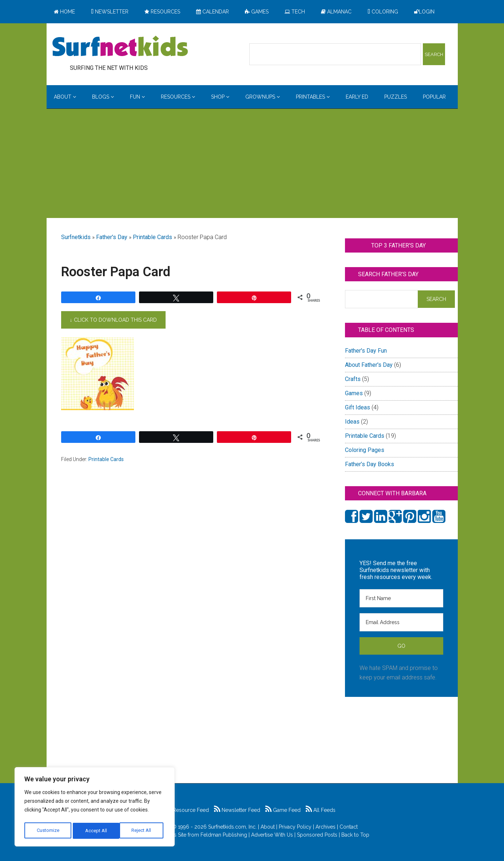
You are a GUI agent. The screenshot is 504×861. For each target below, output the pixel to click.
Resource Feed (187, 810)
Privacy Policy (295, 827)
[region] (95, 808)
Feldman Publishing (224, 835)
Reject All (96, 831)
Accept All (142, 831)
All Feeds (321, 810)
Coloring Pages (365, 450)
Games (354, 393)
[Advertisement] (252, 163)
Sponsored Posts (317, 835)
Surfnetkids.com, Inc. (232, 827)
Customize (48, 831)
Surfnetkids (76, 237)
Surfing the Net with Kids (120, 47)
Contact (349, 827)
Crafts (353, 379)
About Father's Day (369, 365)
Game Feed (283, 810)
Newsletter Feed (237, 810)
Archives (326, 827)
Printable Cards (152, 237)
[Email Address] (401, 622)
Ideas (352, 422)
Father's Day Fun (366, 351)
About (268, 827)
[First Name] (401, 598)
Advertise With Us (272, 835)
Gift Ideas (358, 407)
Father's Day (112, 237)
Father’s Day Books (370, 464)
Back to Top (355, 835)
